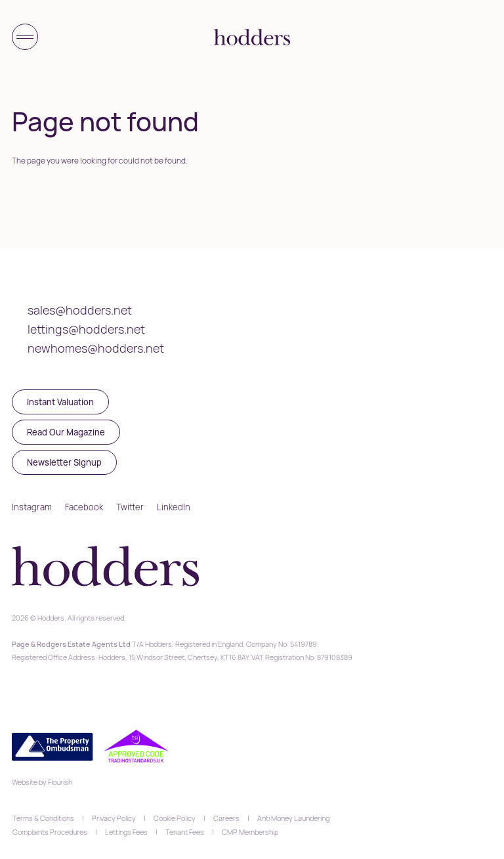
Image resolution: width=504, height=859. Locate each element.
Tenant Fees (185, 832)
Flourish (60, 782)
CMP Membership (250, 832)
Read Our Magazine (66, 432)
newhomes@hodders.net (96, 348)
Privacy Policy (114, 818)
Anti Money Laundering (293, 818)
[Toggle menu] (25, 37)
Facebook (84, 507)
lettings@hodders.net (86, 329)
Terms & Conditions (43, 818)
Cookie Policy (175, 818)
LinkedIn (174, 507)
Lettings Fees (126, 832)
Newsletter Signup (64, 462)
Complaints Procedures (50, 832)
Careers (226, 818)
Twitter (130, 507)
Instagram (32, 507)
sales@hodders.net (80, 310)
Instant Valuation (60, 402)
